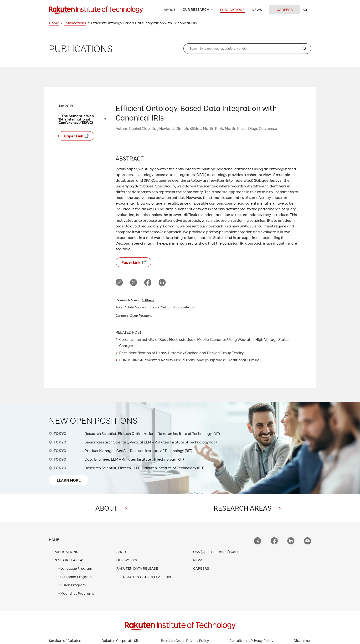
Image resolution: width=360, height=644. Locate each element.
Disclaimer (302, 641)
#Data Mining (159, 307)
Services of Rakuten (65, 641)
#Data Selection (184, 307)
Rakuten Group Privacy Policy (185, 641)
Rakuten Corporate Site (121, 641)
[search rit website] (306, 10)
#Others (148, 300)
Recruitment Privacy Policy (251, 641)
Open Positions (141, 315)
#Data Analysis (136, 307)
